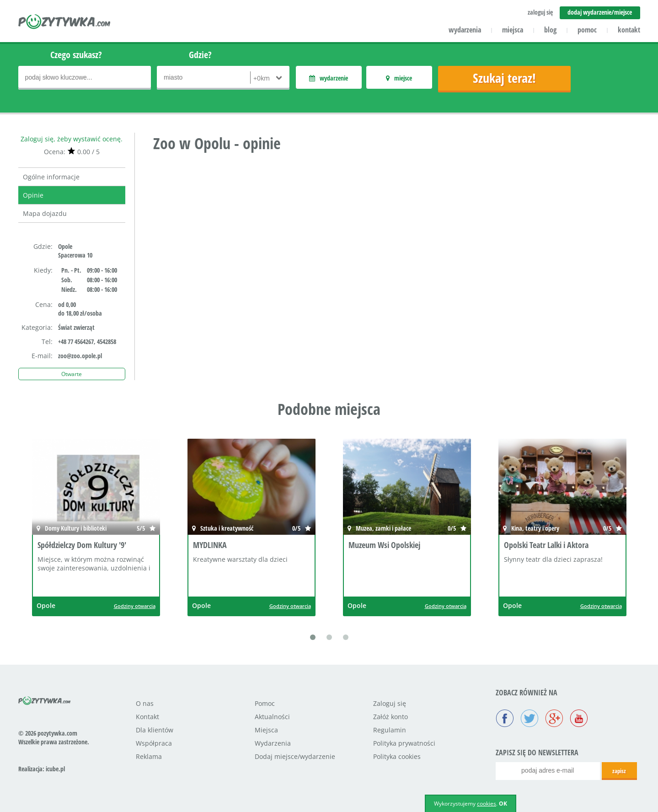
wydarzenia (465, 30)
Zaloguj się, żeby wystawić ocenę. (72, 139)
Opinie (33, 195)
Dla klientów (155, 730)
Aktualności (272, 717)
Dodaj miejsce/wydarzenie (295, 756)
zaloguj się (540, 12)
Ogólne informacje (51, 177)
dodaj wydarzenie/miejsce (600, 12)
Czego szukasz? (76, 55)
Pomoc (265, 703)
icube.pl (55, 769)
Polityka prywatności (404, 743)
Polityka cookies (397, 756)
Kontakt (147, 717)
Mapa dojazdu (45, 213)
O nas (145, 703)
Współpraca (154, 743)
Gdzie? (200, 55)
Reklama (149, 756)
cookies (487, 804)
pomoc (587, 30)
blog (550, 30)
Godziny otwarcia (135, 606)
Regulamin (390, 730)
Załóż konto (391, 717)
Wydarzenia (273, 743)
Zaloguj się (390, 703)
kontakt (629, 30)
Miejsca (266, 730)
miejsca (513, 30)
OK (503, 804)
